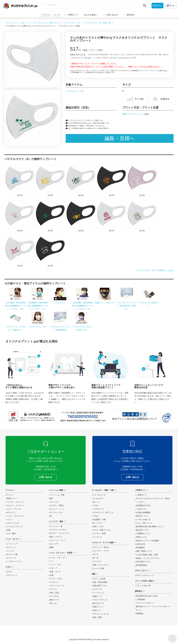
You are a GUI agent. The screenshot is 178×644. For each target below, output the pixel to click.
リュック (10, 551)
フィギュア (97, 537)
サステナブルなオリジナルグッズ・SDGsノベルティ (153, 500)
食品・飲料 (97, 617)
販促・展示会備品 (100, 582)
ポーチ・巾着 (12, 554)
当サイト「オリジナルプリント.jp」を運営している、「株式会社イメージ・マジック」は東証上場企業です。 (31, 416)
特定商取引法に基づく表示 (147, 596)
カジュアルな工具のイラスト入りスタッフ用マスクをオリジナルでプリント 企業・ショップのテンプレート (112, 180)
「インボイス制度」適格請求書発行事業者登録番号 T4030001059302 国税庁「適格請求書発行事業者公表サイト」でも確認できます (83, 416)
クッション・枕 (56, 526)
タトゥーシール (56, 512)
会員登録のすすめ (143, 506)
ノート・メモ (55, 565)
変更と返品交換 (147, 555)
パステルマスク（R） (75, 91)
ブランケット (12, 575)
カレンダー (54, 544)
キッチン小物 (98, 568)
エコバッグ (11, 558)
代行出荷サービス (143, 562)
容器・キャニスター (101, 565)
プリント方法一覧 (143, 586)
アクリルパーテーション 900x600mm (60, 327)
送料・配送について (144, 551)
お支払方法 (141, 544)
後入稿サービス (142, 530)
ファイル (53, 589)
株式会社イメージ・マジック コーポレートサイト (153, 608)
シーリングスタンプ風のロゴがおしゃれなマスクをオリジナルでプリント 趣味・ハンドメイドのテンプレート (112, 215)
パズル (96, 506)
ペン (52, 561)
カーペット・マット (58, 540)
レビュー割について (144, 523)
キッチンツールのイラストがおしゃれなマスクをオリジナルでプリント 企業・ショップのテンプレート (142, 180)
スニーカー (54, 502)
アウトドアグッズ (100, 600)
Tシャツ (10, 495)
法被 (8, 530)
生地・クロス (98, 527)
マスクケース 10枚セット (149, 303)
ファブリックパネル (58, 530)
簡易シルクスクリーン (132, 114)
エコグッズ (97, 589)
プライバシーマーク (166, 418)
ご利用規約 (141, 600)
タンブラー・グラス (101, 551)
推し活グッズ (98, 603)
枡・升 (96, 558)
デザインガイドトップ (145, 576)
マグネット (54, 582)
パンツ (9, 520)
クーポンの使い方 (143, 520)
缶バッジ (97, 502)
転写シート (97, 610)
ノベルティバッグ (14, 561)
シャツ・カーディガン (16, 516)
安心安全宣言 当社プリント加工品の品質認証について (135, 416)
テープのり (54, 596)
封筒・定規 (54, 593)
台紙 (52, 575)
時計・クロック (56, 537)
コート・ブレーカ (14, 509)
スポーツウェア (13, 523)
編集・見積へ (120, 138)
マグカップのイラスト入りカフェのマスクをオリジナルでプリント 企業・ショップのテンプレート (50, 250)
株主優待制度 (141, 565)
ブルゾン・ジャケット (16, 506)
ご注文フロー (141, 509)
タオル (9, 572)
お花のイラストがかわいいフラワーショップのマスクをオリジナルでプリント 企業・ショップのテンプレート (20, 215)
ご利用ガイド (141, 495)
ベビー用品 (11, 534)
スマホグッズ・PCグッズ (103, 512)
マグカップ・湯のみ (101, 547)
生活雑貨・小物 (99, 520)
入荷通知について (143, 534)
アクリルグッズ (99, 495)
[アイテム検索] (92, 5)
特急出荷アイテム (100, 586)
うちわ (96, 516)
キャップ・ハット (57, 509)
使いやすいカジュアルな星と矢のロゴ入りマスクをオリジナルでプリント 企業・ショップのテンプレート (142, 215)
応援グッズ (97, 596)
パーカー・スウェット (16, 502)
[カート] (171, 6)
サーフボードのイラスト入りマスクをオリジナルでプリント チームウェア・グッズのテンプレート (50, 180)
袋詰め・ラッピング (148, 558)
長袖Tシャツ (12, 499)
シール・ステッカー (58, 558)
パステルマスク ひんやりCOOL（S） (82, 327)
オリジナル (47, 23)
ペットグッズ (98, 593)
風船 (52, 547)
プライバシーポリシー (145, 603)
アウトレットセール (101, 614)
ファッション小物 (57, 495)
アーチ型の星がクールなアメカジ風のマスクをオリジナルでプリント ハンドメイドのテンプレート (81, 215)
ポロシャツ (11, 512)
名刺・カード (55, 572)
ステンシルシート (57, 586)
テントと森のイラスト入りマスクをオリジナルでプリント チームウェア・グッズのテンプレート (81, 180)
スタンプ (53, 568)
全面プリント (98, 607)
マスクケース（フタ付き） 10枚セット (16, 327)
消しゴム (53, 603)
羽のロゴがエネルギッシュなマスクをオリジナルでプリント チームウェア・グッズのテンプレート (20, 250)
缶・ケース (97, 523)
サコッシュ (11, 547)
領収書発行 (141, 548)
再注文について (142, 516)
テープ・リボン (56, 579)
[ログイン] (157, 6)
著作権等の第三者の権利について (150, 527)
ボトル (96, 554)
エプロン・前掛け (57, 506)
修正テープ (54, 600)
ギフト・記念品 (99, 579)
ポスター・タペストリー (60, 533)
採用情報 (140, 614)
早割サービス (141, 537)
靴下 (52, 499)
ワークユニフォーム (15, 527)
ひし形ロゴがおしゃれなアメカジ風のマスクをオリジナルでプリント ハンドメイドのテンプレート (50, 215)
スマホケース (98, 509)
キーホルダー (98, 499)
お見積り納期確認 (143, 512)
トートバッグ (12, 544)
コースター (97, 561)
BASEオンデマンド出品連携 (147, 541)
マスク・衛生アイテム (102, 530)
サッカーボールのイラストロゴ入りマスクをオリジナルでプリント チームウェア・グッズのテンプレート (20, 180)
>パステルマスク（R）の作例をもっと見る (155, 270)
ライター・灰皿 (99, 534)
